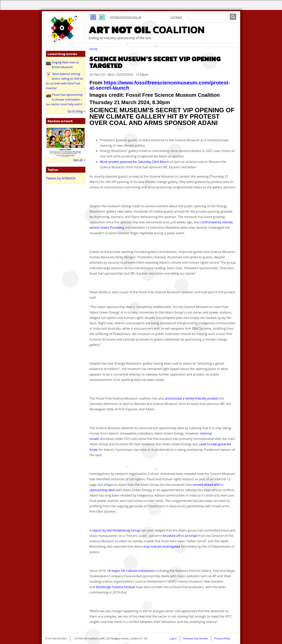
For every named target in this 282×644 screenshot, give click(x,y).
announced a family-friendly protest (192, 398)
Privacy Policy (222, 638)
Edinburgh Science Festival (116, 587)
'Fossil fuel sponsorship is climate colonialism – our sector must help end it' (64, 99)
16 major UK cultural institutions (131, 571)
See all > (79, 160)
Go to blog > (76, 111)
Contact (176, 17)
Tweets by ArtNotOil (61, 178)
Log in (173, 638)
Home (94, 49)
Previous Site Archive (196, 638)
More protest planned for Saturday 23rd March (134, 162)
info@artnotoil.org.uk (126, 17)
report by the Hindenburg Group (116, 530)
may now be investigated (162, 546)
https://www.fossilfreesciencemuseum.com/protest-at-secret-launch (160, 85)
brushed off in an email (180, 536)
